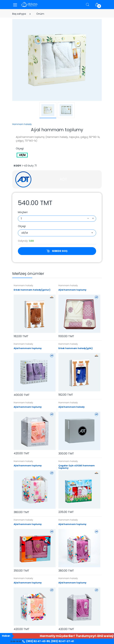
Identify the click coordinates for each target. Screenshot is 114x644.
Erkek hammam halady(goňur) (32, 290)
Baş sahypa (19, 14)
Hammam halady (22, 124)
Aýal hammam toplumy (72, 290)
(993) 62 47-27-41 (63, 641)
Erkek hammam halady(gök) (76, 348)
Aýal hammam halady (71, 407)
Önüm (40, 14)
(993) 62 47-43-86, (36, 641)
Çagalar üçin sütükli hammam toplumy (77, 467)
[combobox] (57, 233)
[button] (88, 4)
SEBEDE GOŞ (57, 251)
